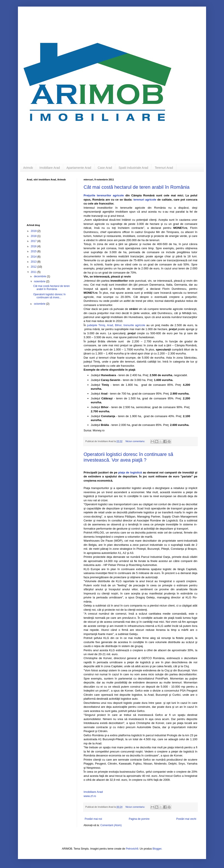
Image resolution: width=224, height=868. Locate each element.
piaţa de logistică (130, 472)
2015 (34, 251)
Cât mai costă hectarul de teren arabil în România (136, 187)
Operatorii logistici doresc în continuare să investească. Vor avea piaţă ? (128, 457)
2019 (34, 231)
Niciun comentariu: (136, 441)
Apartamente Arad (79, 168)
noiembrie (40, 281)
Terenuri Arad (164, 168)
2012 (34, 267)
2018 (34, 236)
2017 (34, 241)
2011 (34, 272)
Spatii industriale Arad (133, 168)
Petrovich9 (132, 849)
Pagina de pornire (139, 819)
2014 (34, 257)
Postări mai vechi (186, 819)
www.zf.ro (90, 796)
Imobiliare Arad (50, 168)
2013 (34, 262)
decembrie (40, 276)
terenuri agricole (145, 200)
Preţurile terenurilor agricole (104, 195)
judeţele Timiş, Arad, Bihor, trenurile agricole (117, 325)
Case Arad (105, 168)
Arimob (28, 168)
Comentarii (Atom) (111, 825)
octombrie (40, 304)
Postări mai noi (93, 819)
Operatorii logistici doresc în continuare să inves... (49, 296)
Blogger (157, 849)
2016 (34, 246)
